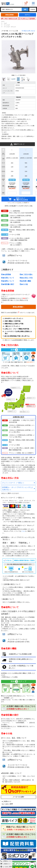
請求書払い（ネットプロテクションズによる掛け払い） (18, 488)
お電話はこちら (6, 861)
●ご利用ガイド (7, 801)
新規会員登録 (9, 15)
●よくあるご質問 (7, 804)
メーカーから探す (18, 797)
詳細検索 (33, 9)
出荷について (9, 278)
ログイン (28, 15)
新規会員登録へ (18, 307)
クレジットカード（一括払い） (13, 483)
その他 (25, 284)
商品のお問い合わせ (29, 31)
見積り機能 (27, 281)
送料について (9, 281)
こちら (23, 531)
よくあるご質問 (6, 867)
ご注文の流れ (28, 274)
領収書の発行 (9, 284)
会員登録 (8, 274)
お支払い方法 (28, 278)
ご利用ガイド (6, 864)
